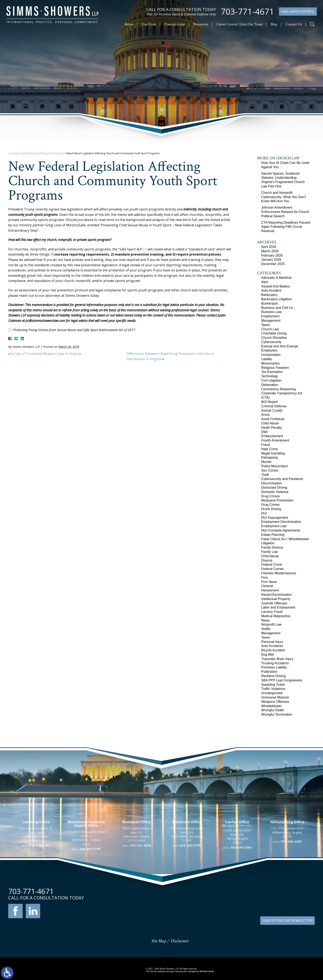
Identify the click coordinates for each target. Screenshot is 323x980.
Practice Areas (175, 24)
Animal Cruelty (272, 411)
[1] (145, 249)
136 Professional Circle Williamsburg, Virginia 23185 (287, 882)
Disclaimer (180, 941)
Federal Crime (272, 565)
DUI (264, 513)
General (267, 586)
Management (271, 321)
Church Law (57, 153)
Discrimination (272, 483)
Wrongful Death (273, 710)
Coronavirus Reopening (279, 389)
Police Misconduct (274, 466)
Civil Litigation (271, 380)
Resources (201, 24)
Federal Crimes (272, 569)
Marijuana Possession (277, 500)
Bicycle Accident (273, 650)
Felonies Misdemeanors (279, 573)
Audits (266, 629)
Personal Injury (272, 642)
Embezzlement (272, 436)
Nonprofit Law (271, 624)
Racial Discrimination (277, 595)
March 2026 (270, 251)
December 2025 (273, 264)
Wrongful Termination (277, 714)
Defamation (270, 385)
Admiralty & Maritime (276, 278)
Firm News (269, 582)
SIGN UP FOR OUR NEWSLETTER (287, 920)
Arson (266, 415)
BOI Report (269, 402)
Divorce (267, 560)
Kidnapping (269, 457)
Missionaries (270, 363)
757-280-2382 (291, 891)
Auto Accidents (272, 646)
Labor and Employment (278, 607)
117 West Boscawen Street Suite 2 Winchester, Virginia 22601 (86, 888)
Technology (270, 376)
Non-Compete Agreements (281, 530)
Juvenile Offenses (274, 603)
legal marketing (177, 971)
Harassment (270, 590)
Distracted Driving (274, 488)
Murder (266, 462)
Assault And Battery (276, 286)
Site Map (159, 941)
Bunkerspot (270, 303)
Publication (269, 672)
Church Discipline (274, 338)
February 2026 (272, 255)
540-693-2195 (90, 899)
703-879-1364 (40, 895)
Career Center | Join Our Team (239, 24)
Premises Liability (274, 667)
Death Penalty (272, 428)
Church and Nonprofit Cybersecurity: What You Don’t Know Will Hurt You (284, 197)
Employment (270, 316)
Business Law (271, 312)
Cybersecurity (271, 342)
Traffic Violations (273, 689)
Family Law (270, 552)
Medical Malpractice (276, 616)
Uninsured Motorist (275, 697)
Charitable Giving (274, 333)
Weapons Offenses (275, 702)
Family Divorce (272, 547)
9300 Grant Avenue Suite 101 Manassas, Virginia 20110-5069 (136, 884)
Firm (264, 578)
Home (129, 24)
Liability (267, 359)
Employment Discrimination (281, 522)
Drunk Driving (271, 509)
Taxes (266, 325)
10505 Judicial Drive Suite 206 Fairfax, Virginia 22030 (237, 886)
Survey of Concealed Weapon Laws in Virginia (46, 354)
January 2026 (271, 260)
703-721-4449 (140, 895)
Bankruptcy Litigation (277, 299)
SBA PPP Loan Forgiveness (282, 680)
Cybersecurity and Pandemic (282, 479)
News (265, 620)
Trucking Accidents (275, 663)
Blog (274, 24)
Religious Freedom (275, 368)
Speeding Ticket (273, 685)
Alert (265, 282)
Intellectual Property (276, 599)
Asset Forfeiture (273, 419)
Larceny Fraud (272, 612)
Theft (265, 475)
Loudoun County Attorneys (24, 153)
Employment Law (274, 526)
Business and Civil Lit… (279, 308)
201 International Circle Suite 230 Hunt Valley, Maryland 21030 (187, 884)
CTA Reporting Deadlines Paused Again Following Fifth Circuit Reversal (286, 227)
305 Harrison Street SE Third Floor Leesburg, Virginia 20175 (36, 884)
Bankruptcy (269, 295)
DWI (264, 432)
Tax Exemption (272, 372)
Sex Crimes (270, 470)
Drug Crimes (270, 496)
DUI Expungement (275, 518)
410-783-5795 (191, 895)
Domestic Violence (275, 492)
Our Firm (149, 24)
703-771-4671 (247, 12)
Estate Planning (273, 535)
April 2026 (269, 247)
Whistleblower (272, 706)
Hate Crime (270, 449)
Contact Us (294, 24)
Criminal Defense (274, 406)
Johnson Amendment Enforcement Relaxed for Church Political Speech (285, 212)
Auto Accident (271, 290)
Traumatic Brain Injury (277, 659)
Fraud (266, 445)
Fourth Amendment (275, 440)
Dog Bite (267, 655)
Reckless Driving (273, 676)
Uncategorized (272, 693)
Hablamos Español (298, 12)
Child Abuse (270, 423)
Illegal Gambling (273, 453)
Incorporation (271, 355)
